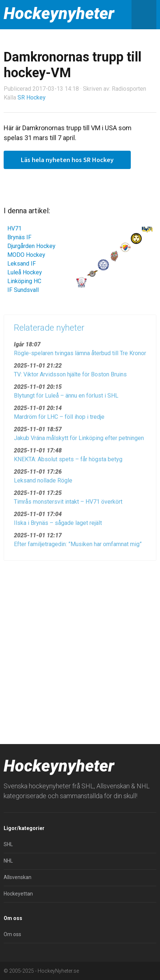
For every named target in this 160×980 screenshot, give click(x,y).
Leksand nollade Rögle (43, 483)
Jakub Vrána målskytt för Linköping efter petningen (79, 440)
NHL (8, 861)
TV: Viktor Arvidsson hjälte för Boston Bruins (70, 377)
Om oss (12, 934)
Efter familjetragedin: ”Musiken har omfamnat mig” (78, 546)
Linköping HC (24, 281)
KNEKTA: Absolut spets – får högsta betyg (68, 461)
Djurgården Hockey (31, 246)
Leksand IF (22, 264)
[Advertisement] (80, 649)
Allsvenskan (18, 877)
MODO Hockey (26, 255)
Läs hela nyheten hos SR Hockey (67, 160)
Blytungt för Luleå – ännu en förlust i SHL (66, 398)
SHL (8, 844)
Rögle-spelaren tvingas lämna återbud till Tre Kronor (80, 355)
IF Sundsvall (23, 290)
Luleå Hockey (25, 272)
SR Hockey (32, 97)
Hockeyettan (18, 894)
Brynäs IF (19, 237)
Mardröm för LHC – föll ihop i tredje (59, 419)
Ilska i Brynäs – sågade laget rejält (58, 525)
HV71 (14, 228)
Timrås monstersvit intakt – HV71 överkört (68, 504)
